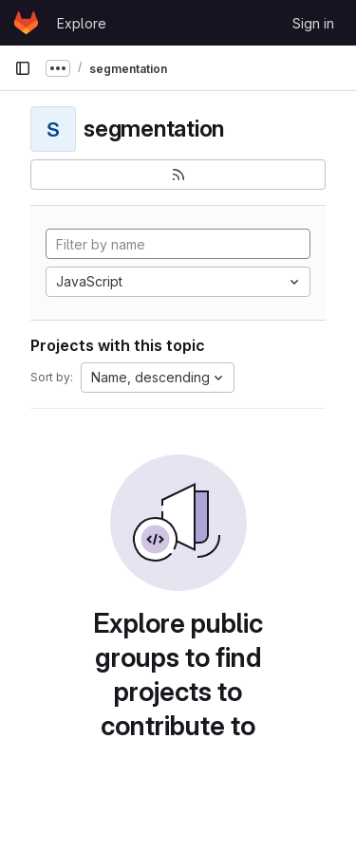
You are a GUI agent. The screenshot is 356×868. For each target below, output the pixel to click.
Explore (82, 23)
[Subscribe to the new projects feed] (178, 175)
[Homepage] (26, 23)
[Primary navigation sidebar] (23, 68)
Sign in (313, 23)
